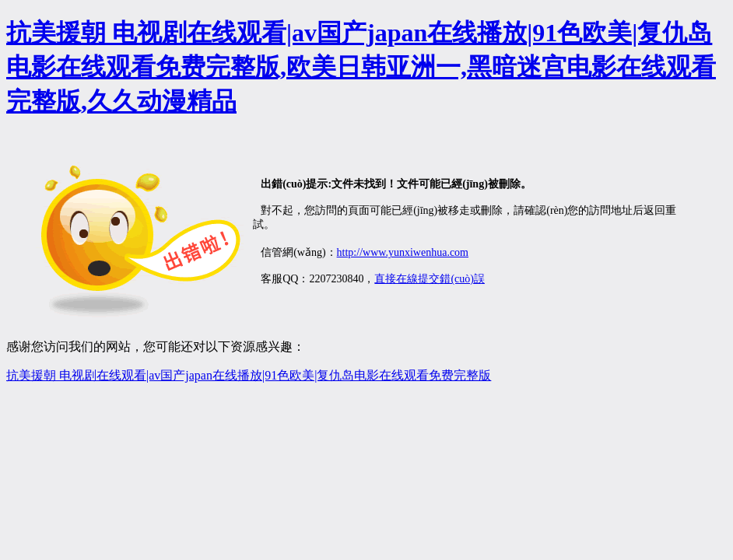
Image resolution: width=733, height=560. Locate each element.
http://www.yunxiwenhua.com (403, 252)
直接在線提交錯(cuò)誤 (430, 279)
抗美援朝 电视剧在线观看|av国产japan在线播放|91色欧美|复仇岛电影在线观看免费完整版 (249, 375)
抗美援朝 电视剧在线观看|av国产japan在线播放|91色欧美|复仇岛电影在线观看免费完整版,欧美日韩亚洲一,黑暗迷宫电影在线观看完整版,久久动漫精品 (361, 67)
